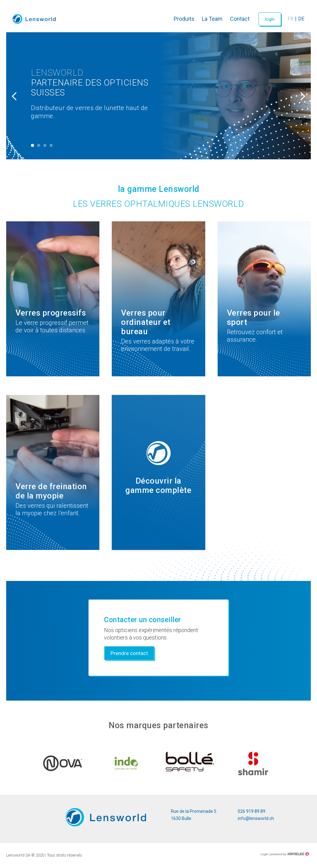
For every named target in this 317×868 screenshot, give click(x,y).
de (301, 19)
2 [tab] (39, 145)
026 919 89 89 (252, 811)
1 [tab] (33, 145)
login (270, 19)
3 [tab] (45, 145)
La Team (212, 19)
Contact (240, 19)
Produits (184, 19)
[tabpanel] (158, 96)
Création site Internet (289, 854)
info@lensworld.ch (256, 818)
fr (291, 19)
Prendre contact (129, 653)
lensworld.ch (34, 19)
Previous (15, 96)
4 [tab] (51, 145)
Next (301, 96)
